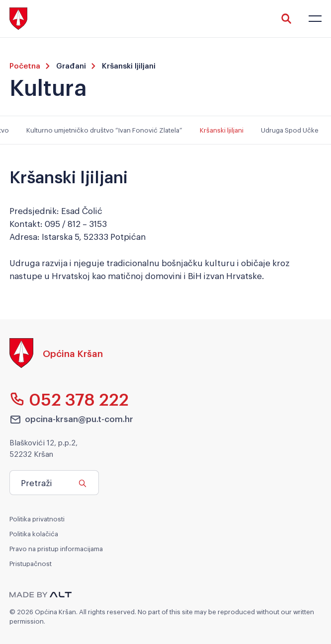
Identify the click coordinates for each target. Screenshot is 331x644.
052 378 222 (69, 399)
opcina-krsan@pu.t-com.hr (72, 419)
